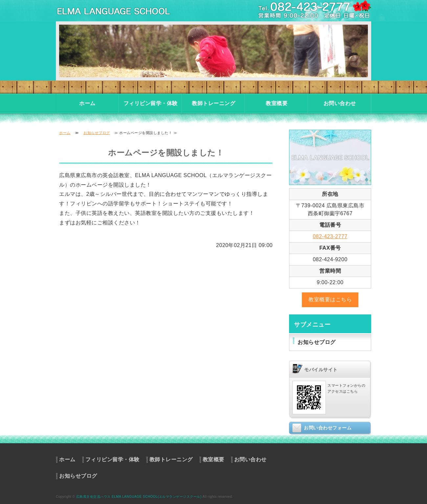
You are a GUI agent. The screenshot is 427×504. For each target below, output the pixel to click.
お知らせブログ (97, 133)
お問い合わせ (340, 103)
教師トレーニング (213, 103)
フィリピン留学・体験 (151, 103)
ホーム (87, 103)
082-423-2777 (330, 236)
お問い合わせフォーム (328, 428)
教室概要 (277, 103)
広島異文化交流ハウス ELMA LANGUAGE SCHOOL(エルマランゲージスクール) (139, 497)
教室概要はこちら (330, 299)
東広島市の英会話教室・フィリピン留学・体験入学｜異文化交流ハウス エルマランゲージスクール (122, 11)
